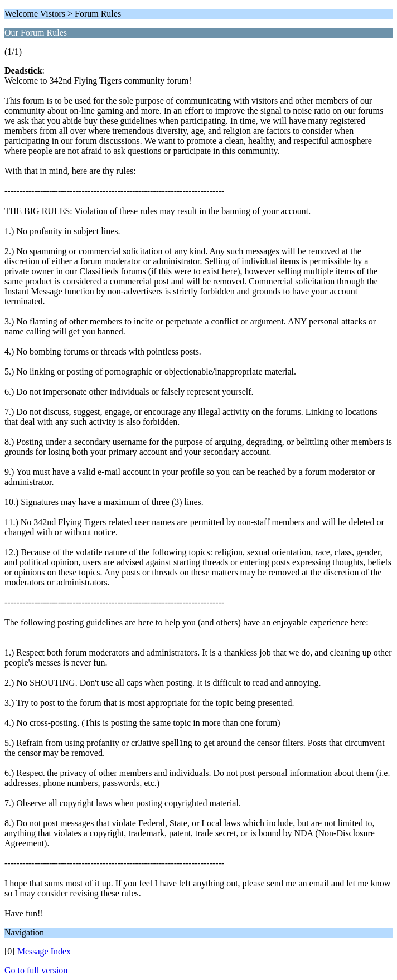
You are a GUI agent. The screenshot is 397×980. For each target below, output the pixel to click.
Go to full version (36, 970)
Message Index (44, 951)
